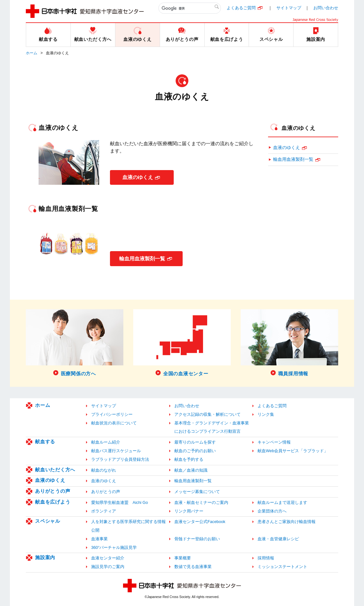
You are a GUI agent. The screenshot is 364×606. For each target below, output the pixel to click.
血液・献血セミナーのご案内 (201, 502)
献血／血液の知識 (191, 470)
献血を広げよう (53, 502)
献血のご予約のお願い (195, 451)
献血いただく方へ (55, 470)
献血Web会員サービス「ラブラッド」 (293, 451)
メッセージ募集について (197, 492)
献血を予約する (189, 459)
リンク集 (266, 414)
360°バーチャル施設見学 (114, 547)
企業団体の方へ (272, 511)
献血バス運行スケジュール (116, 451)
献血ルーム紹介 (106, 442)
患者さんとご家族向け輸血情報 (287, 522)
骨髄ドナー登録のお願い (197, 539)
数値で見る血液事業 (193, 567)
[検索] (190, 8)
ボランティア (104, 511)
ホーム (32, 53)
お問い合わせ (326, 8)
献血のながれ (104, 470)
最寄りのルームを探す (195, 442)
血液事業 (99, 539)
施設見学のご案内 (108, 567)
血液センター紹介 (108, 558)
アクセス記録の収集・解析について (207, 414)
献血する (45, 441)
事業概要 (183, 558)
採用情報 (266, 558)
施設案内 (45, 557)
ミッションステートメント (282, 567)
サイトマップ (289, 8)
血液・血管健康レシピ (278, 539)
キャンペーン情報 (274, 442)
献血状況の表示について (114, 423)
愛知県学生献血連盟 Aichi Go (120, 502)
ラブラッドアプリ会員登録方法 (120, 459)
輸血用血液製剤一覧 (142, 258)
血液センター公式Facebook (200, 522)
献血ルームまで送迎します (282, 502)
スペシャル (48, 521)
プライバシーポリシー (112, 414)
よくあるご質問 (241, 8)
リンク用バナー (189, 511)
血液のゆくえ (138, 177)
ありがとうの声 (53, 491)
